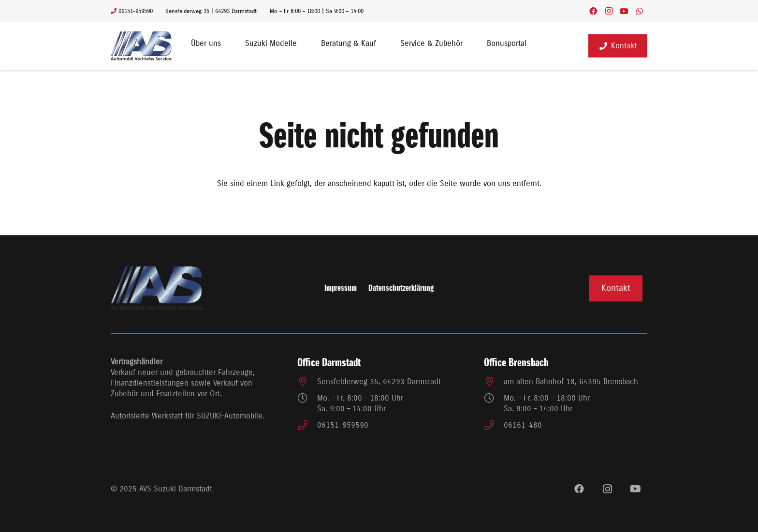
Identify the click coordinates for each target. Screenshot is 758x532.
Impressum (341, 288)
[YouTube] (624, 11)
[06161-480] (494, 425)
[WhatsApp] (640, 11)
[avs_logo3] (141, 46)
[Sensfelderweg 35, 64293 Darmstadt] (307, 382)
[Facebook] (593, 11)
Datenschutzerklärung (401, 288)
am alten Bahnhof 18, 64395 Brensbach (571, 382)
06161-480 (523, 425)
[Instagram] (609, 11)
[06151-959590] (307, 425)
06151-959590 (343, 425)
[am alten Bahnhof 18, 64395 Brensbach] (494, 382)
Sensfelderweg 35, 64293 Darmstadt (379, 382)
